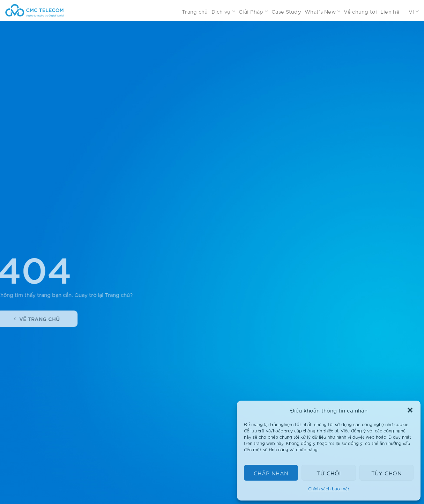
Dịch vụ (224, 12)
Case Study (286, 11)
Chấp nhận (271, 473)
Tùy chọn (387, 473)
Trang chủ (195, 11)
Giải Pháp (253, 12)
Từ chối (329, 473)
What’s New (322, 12)
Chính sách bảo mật (329, 488)
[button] (410, 410)
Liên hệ (390, 11)
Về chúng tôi (360, 11)
